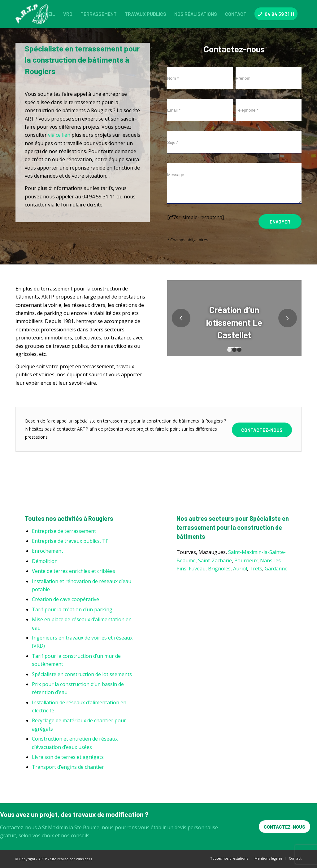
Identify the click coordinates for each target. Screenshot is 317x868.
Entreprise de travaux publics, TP (70, 541)
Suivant (288, 318)
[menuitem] (46, 14)
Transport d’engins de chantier (68, 767)
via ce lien (59, 135)
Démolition (45, 561)
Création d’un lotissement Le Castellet (234, 322)
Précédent (181, 318)
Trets (256, 569)
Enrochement (48, 551)
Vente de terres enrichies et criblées (74, 571)
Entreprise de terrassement (64, 531)
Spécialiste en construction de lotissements (82, 674)
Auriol (240, 569)
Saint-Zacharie (215, 560)
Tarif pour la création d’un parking (72, 609)
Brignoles (219, 569)
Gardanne (276, 569)
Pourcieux (246, 560)
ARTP (43, 859)
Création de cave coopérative (65, 599)
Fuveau (197, 569)
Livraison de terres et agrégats (68, 757)
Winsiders (84, 859)
